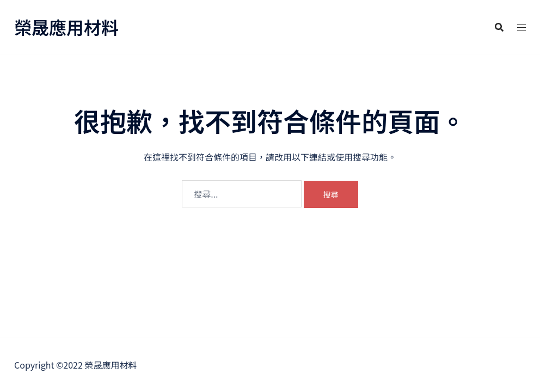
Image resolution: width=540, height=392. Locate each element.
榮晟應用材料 (66, 27)
